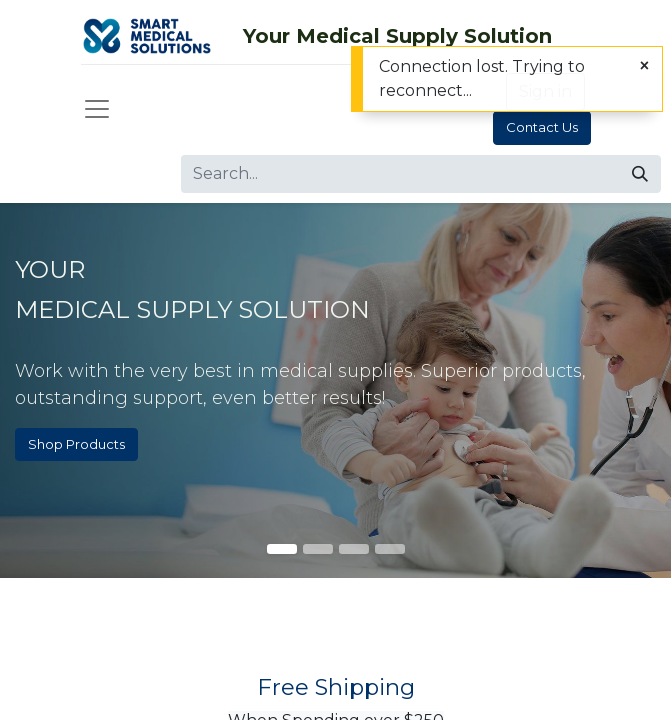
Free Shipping (336, 687)
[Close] (644, 66)
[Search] (640, 174)
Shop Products (76, 444)
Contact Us (542, 127)
